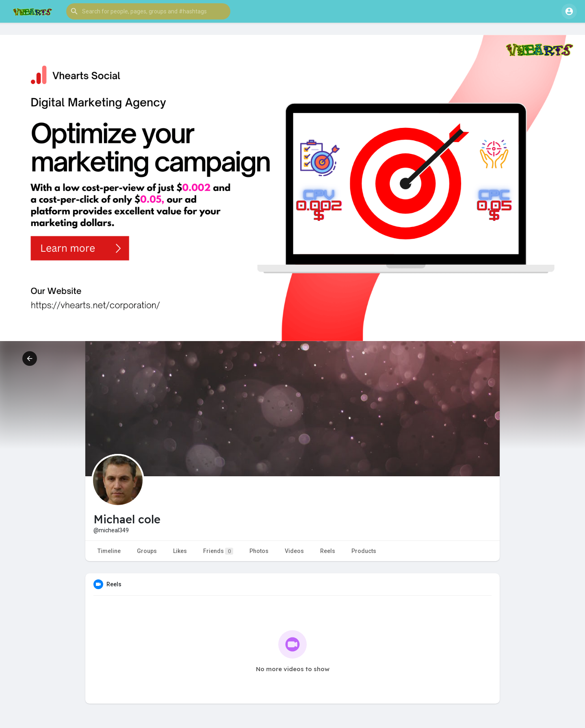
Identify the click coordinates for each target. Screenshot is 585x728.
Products (364, 551)
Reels (328, 551)
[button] (148, 11)
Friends (218, 551)
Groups (147, 551)
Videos (294, 551)
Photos (259, 551)
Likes (180, 551)
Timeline (109, 551)
